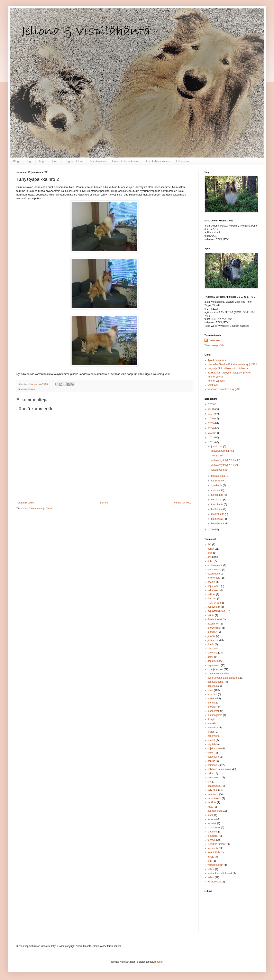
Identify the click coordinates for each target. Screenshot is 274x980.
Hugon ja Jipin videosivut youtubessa (228, 368)
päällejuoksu (214, 786)
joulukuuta (217, 447)
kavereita (213, 653)
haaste (211, 582)
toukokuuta (218, 504)
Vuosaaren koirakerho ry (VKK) (225, 389)
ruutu (210, 807)
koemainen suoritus (218, 673)
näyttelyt (212, 744)
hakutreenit (214, 590)
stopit (211, 815)
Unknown (214, 340)
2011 (211, 442)
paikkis (211, 761)
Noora (54, 161)
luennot (212, 703)
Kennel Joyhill (215, 377)
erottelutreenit (215, 565)
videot (211, 877)
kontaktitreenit (215, 682)
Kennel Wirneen (216, 381)
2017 (211, 414)
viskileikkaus (214, 882)
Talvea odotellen (220, 470)
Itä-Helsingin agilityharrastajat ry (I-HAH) (230, 373)
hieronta (212, 599)
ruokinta (212, 802)
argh (210, 553)
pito (209, 782)
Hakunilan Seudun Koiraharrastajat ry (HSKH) (232, 364)
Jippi (42, 161)
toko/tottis (213, 848)
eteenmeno (214, 574)
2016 (211, 419)
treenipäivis (214, 852)
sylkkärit (212, 823)
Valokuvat (213, 385)
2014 (211, 428)
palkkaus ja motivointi (219, 769)
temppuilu (213, 836)
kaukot (211, 649)
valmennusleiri (215, 865)
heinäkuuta (218, 495)
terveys (212, 840)
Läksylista (182, 161)
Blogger (159, 962)
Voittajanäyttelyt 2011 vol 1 (225, 465)
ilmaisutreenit (215, 619)
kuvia (32, 389)
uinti (210, 861)
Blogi (16, 161)
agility (211, 549)
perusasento (214, 778)
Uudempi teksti (25, 503)
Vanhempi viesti (183, 503)
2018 (211, 409)
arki (209, 557)
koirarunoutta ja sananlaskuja (223, 678)
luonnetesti (213, 711)
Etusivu (104, 503)
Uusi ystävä (217, 456)
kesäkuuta (217, 500)
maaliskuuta (218, 514)
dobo (210, 561)
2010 (211, 530)
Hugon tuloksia (74, 161)
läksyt (211, 719)
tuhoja (211, 857)
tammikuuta (218, 523)
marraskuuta (218, 476)
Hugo (29, 161)
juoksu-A (212, 632)
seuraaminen (215, 811)
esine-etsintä (214, 570)
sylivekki (212, 819)
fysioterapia (214, 578)
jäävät (211, 644)
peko (210, 773)
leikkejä (212, 699)
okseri (211, 753)
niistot (211, 732)
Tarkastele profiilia (214, 346)
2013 (211, 433)
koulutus (212, 686)
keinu (211, 657)
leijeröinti (212, 694)
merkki (211, 723)
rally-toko (213, 790)
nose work (213, 736)
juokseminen (214, 628)
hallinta (211, 594)
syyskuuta (217, 485)
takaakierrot (214, 828)
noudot (211, 740)
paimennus (214, 765)
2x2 (209, 544)
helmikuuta (217, 519)
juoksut (211, 636)
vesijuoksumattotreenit (220, 873)
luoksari (212, 707)
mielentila (213, 728)
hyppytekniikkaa (216, 611)
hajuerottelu (214, 586)
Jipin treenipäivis (217, 360)
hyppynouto (214, 607)
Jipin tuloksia (98, 161)
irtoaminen (213, 624)
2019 (211, 404)
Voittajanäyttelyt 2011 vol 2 (225, 460)
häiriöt (211, 615)
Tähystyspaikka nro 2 (222, 451)
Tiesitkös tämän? (217, 844)
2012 (211, 438)
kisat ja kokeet (215, 669)
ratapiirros (213, 794)
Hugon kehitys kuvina (126, 161)
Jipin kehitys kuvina (158, 161)
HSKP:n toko (215, 603)
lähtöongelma (215, 715)
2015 (211, 423)
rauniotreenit (214, 798)
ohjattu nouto (215, 748)
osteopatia (213, 757)
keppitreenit (214, 665)
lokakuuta (217, 481)
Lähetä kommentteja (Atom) (38, 509)
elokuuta (216, 490)
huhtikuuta (217, 509)
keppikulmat (214, 661)
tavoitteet (213, 832)
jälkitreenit (213, 640)
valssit (211, 869)
